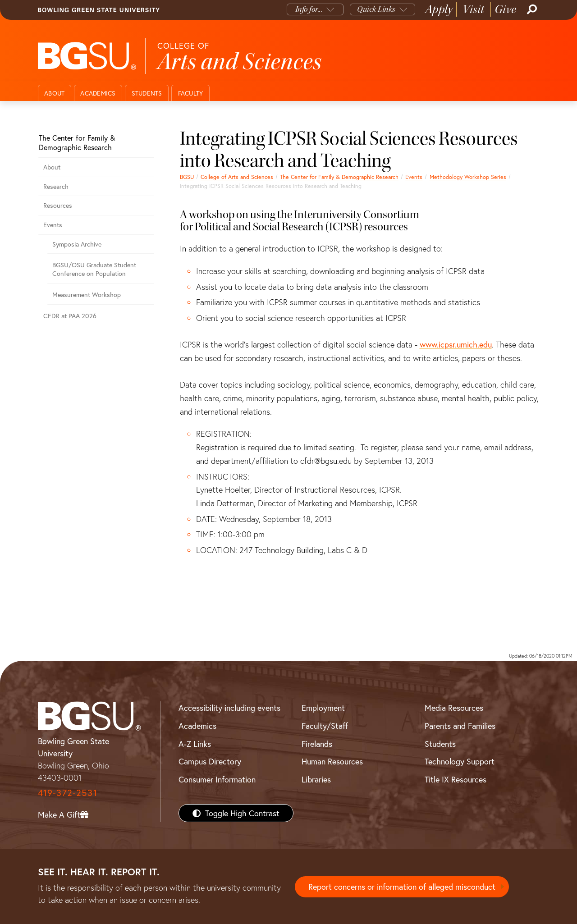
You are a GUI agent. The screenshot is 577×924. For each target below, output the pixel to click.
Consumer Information (217, 779)
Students (147, 93)
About (54, 93)
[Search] (531, 9)
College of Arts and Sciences (237, 177)
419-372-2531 (68, 793)
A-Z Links (195, 744)
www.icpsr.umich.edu (456, 344)
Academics (98, 93)
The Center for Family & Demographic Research (339, 177)
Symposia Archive (77, 244)
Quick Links (376, 9)
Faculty (191, 93)
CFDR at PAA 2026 (70, 316)
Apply (439, 9)
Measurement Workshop (87, 295)
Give (506, 9)
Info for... (309, 9)
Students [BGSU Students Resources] (440, 744)
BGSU (187, 177)
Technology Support (460, 761)
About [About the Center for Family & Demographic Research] (52, 167)
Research (56, 186)
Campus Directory (210, 761)
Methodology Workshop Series (468, 177)
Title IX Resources (456, 779)
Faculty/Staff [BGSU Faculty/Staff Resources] (325, 726)
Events (414, 177)
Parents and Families (460, 726)
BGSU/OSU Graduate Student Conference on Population (94, 269)
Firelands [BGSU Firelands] (317, 744)
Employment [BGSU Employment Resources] (323, 708)
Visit (474, 9)
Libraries (316, 779)
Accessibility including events (229, 708)
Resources (58, 205)
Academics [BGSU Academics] (197, 726)
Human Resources (332, 761)
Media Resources (454, 708)
